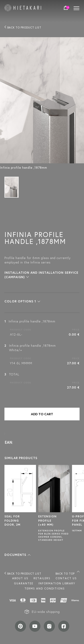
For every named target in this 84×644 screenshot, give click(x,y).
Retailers (42, 578)
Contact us (66, 578)
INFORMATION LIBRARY (57, 583)
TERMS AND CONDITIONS (45, 588)
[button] (22, 301)
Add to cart (42, 414)
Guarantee (24, 583)
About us (20, 578)
